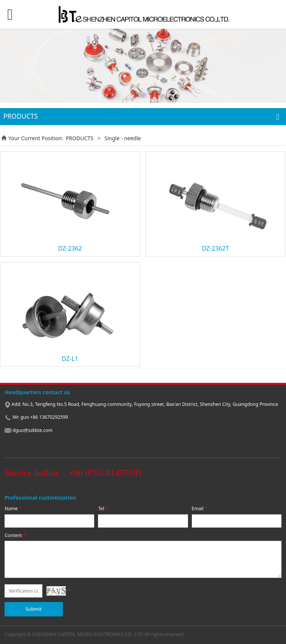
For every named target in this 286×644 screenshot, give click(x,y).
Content (16, 535)
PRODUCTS (80, 138)
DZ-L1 (70, 359)
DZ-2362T (215, 248)
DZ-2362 (70, 248)
